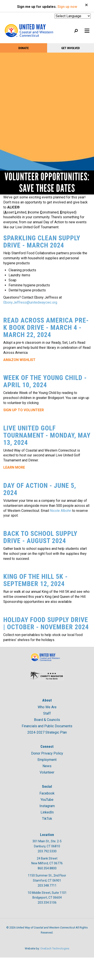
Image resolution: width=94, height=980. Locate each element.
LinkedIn (47, 812)
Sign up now (67, 7)
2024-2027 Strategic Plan (47, 732)
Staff (47, 713)
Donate (24, 48)
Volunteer (47, 772)
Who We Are (47, 707)
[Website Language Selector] (73, 16)
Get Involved (71, 48)
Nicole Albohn (61, 511)
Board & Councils (47, 720)
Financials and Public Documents (47, 726)
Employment (47, 760)
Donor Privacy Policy (47, 753)
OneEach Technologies (55, 948)
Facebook (47, 793)
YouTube (47, 800)
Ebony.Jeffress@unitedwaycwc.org (30, 302)
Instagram (47, 806)
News (47, 766)
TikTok (47, 819)
